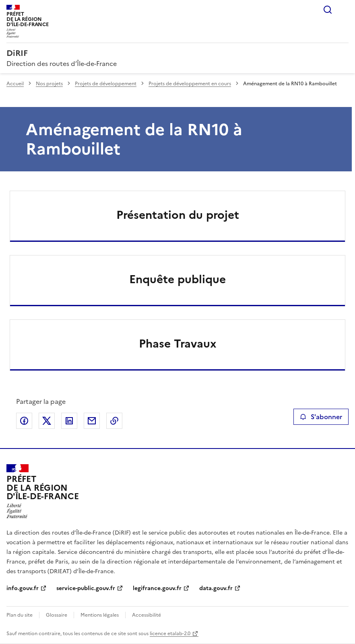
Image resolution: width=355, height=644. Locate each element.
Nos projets (49, 84)
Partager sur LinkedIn (69, 421)
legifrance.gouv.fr (157, 588)
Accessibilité (147, 615)
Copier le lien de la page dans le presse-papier (114, 421)
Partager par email (92, 421)
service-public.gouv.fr (86, 588)
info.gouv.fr (23, 588)
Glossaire (57, 615)
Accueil (15, 84)
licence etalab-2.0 (170, 634)
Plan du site (20, 615)
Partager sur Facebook (24, 421)
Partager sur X (47, 421)
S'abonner (321, 417)
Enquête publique (177, 279)
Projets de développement (106, 84)
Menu (344, 10)
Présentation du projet (178, 215)
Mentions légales (100, 615)
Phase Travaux (178, 344)
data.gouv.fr (216, 588)
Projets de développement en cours (190, 84)
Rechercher (328, 10)
